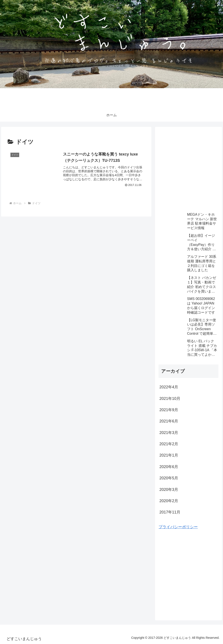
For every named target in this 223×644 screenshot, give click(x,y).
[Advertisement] (188, 172)
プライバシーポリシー (178, 527)
